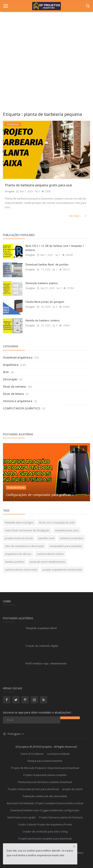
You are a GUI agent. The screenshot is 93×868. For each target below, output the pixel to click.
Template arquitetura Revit (41, 628)
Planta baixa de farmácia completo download (45, 782)
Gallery (79, 853)
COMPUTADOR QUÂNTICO (22, 408)
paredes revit (46, 538)
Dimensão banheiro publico (42, 283)
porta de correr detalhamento (48, 562)
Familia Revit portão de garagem (45, 302)
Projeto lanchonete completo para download (45, 839)
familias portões (15, 562)
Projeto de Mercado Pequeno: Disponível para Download (45, 768)
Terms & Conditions (32, 754)
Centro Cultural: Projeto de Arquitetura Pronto (45, 824)
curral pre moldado (58, 754)
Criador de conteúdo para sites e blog (45, 831)
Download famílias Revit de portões (47, 264)
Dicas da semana (14, 386)
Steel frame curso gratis (21, 817)
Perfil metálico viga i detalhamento (46, 663)
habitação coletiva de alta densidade (45, 796)
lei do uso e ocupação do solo (57, 522)
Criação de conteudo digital (42, 646)
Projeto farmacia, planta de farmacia (61, 817)
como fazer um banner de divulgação (27, 530)
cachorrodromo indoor (50, 554)
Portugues (14, 734)
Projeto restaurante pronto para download (33, 789)
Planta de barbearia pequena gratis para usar (39, 185)
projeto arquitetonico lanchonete (62, 570)
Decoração (10, 379)
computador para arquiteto (66, 546)
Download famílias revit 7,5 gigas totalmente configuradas (45, 810)
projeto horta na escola (19, 538)
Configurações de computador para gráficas (38, 495)
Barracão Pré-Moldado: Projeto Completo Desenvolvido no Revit (45, 803)
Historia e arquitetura (18, 401)
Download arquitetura (18, 357)
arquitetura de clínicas (18, 554)
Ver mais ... (78, 216)
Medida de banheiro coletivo (43, 320)
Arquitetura (11, 365)
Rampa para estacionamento (45, 761)
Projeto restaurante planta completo (45, 775)
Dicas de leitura (13, 394)
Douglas (10, 191)
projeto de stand (72, 789)
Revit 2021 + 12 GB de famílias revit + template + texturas (55, 248)
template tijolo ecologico (19, 522)
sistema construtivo (72, 538)
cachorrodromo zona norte (21, 570)
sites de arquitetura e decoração (24, 546)
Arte (6, 372)
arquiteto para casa (67, 530)
